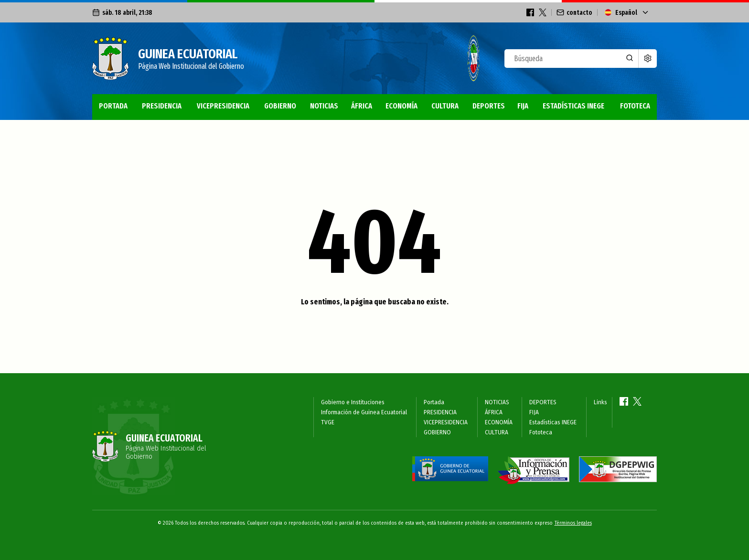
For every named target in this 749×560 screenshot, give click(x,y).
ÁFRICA (362, 106)
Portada (113, 106)
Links (600, 402)
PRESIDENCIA (162, 106)
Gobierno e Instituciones (353, 402)
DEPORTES (489, 106)
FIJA (523, 106)
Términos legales (573, 523)
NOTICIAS (324, 106)
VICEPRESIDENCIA (223, 106)
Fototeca (635, 106)
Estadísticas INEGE (573, 106)
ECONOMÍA (401, 106)
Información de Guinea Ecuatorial (364, 412)
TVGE (328, 422)
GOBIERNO (280, 106)
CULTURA (445, 106)
